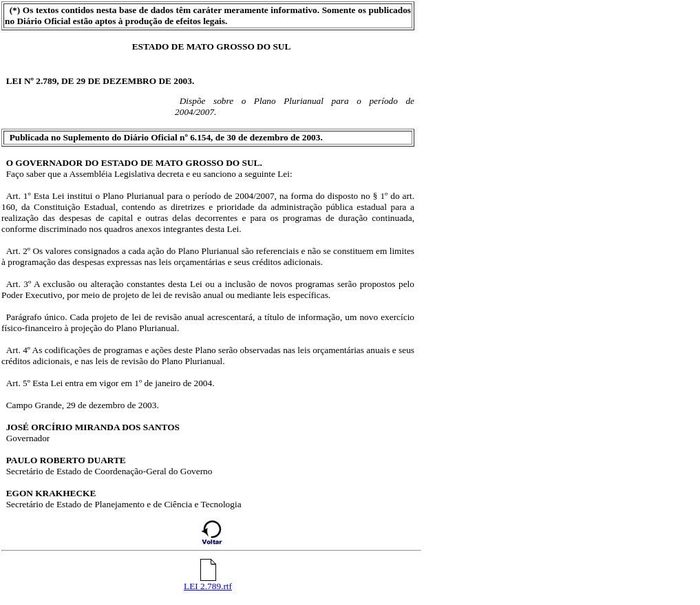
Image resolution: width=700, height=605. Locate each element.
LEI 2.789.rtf (208, 582)
